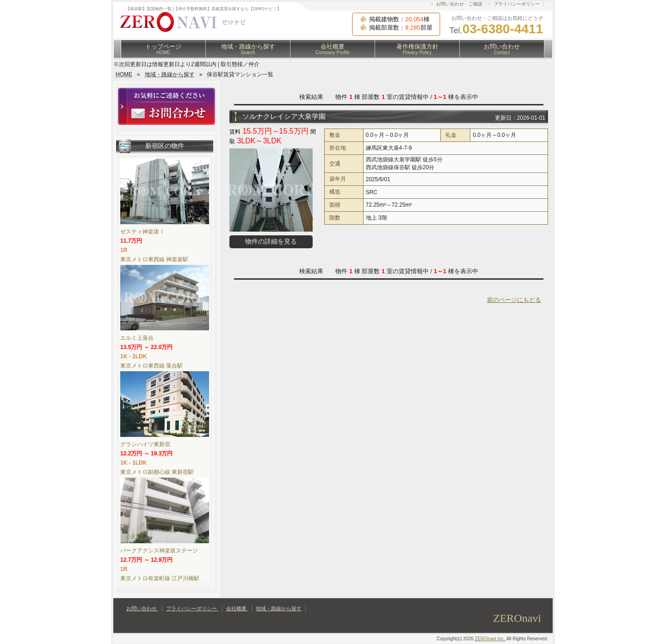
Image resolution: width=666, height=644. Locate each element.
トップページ (163, 49)
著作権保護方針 (417, 49)
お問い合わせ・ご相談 (459, 4)
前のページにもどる (514, 300)
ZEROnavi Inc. (491, 639)
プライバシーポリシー (517, 4)
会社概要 (333, 49)
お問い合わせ (502, 49)
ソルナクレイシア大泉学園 (284, 116)
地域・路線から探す (248, 49)
